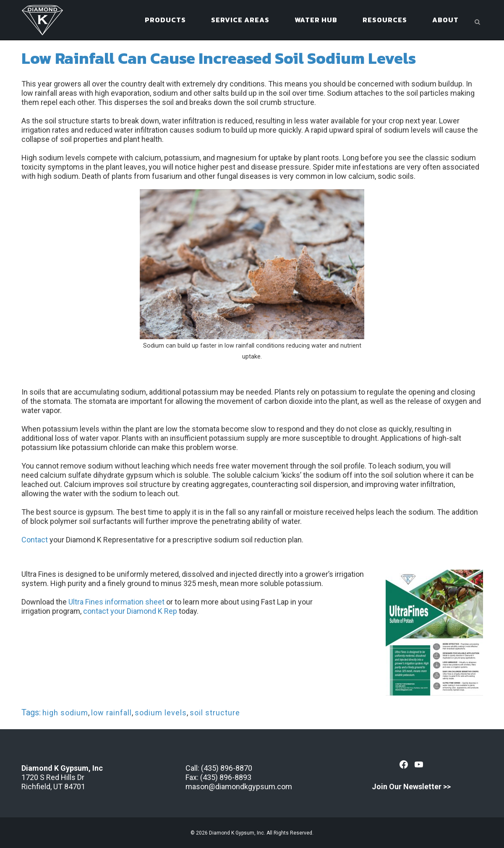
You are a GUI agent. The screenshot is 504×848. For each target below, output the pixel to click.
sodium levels (161, 713)
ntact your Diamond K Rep (134, 611)
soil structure (215, 713)
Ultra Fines (86, 602)
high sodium (65, 713)
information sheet (134, 602)
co (87, 611)
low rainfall (111, 713)
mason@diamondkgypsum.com (239, 786)
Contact (35, 540)
